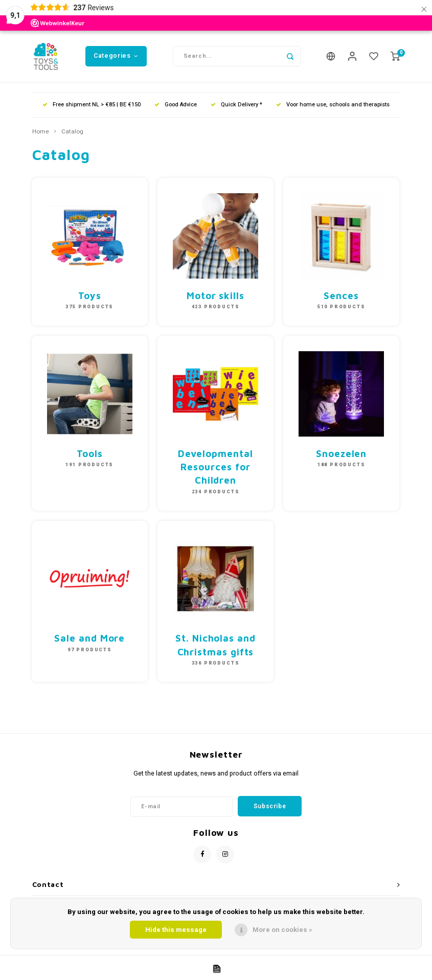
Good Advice (176, 105)
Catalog (72, 132)
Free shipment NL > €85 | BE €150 (92, 105)
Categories (116, 56)
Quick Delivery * (236, 105)
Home (41, 132)
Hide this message (176, 930)
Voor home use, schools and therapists (333, 105)
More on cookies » (282, 930)
